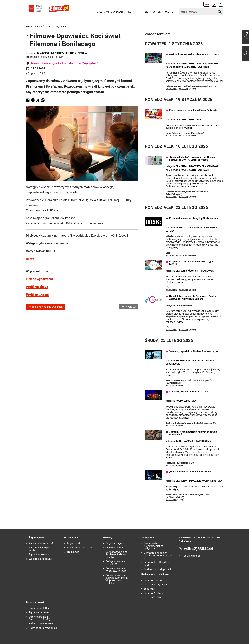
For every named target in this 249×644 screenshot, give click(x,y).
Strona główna (34, 27)
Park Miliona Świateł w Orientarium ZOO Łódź (194, 54)
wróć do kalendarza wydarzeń (46, 307)
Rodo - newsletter (39, 608)
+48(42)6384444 (198, 549)
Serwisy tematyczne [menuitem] (159, 12)
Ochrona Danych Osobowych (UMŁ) (40, 618)
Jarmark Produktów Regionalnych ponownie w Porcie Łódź (193, 433)
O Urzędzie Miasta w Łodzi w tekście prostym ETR (158, 555)
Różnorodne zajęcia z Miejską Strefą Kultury (194, 218)
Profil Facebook (37, 287)
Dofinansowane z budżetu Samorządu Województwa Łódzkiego (117, 579)
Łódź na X (149, 589)
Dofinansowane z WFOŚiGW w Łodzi (116, 570)
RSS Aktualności (192, 556)
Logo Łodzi (73, 543)
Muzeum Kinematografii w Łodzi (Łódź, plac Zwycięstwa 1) (65, 63)
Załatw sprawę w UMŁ (42, 543)
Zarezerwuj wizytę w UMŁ (39, 549)
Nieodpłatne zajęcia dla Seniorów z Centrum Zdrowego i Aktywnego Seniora (194, 297)
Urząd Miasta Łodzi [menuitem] (110, 12)
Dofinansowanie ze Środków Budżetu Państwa (116, 555)
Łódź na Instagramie (155, 584)
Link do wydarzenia (39, 279)
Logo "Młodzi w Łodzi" (80, 548)
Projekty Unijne (114, 543)
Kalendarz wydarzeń (56, 27)
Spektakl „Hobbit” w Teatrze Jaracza (189, 392)
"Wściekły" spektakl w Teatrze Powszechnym (193, 351)
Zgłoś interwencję (39, 555)
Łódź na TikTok (153, 597)
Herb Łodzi (73, 552)
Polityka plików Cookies (43, 628)
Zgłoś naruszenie (39, 612)
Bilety (30, 259)
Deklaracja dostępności (157, 569)
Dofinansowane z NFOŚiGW (115, 563)
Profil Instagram (37, 294)
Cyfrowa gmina (114, 548)
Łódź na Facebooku (155, 580)
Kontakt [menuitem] (134, 12)
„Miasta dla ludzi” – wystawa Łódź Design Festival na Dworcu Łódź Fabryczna (192, 158)
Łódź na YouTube (154, 593)
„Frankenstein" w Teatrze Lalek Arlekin (190, 472)
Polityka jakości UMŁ (41, 624)
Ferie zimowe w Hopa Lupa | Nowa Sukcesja (193, 110)
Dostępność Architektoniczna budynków (153, 546)
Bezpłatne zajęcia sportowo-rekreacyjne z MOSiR (192, 263)
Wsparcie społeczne (40, 559)
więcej (219, 81)
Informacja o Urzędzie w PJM (158, 564)
